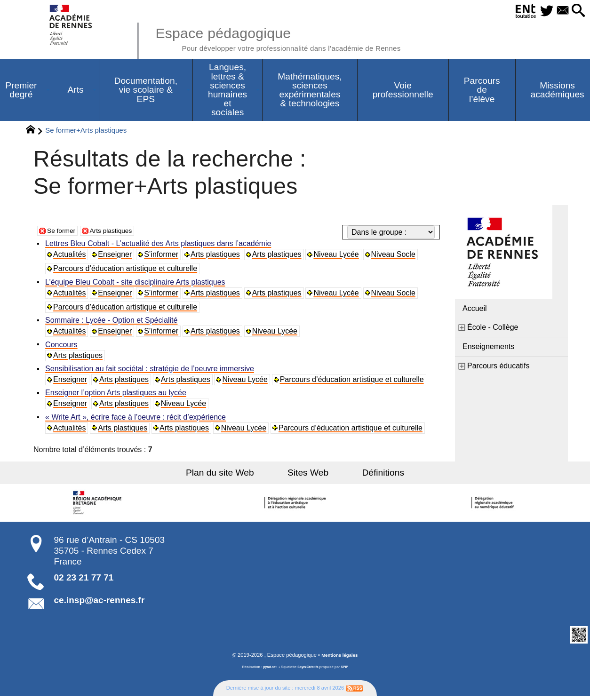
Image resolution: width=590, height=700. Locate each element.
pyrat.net (267, 671)
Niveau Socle (396, 256)
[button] (577, 11)
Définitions (370, 476)
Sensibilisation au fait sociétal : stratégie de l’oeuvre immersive (151, 371)
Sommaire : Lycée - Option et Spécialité (113, 322)
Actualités (71, 256)
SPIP (347, 671)
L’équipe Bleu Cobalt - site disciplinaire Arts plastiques (136, 284)
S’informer (163, 256)
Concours (63, 347)
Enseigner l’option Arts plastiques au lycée (117, 396)
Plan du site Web (233, 476)
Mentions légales (340, 659)
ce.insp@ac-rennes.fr (100, 604)
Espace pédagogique (298, 38)
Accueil (475, 310)
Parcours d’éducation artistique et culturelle (127, 270)
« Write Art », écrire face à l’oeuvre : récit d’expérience (137, 420)
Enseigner (117, 256)
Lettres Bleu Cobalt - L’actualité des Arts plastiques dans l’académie (159, 245)
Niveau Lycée (339, 256)
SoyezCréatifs (309, 671)
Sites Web (308, 476)
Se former (64, 232)
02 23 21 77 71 (84, 581)
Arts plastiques (119, 232)
